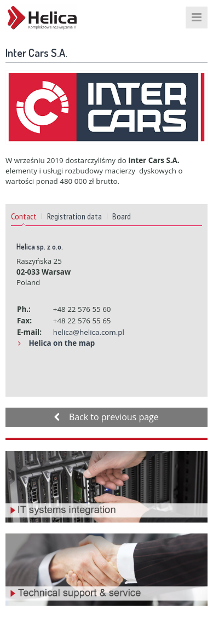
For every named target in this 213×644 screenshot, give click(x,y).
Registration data (74, 216)
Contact (24, 216)
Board (122, 216)
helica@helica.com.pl (89, 332)
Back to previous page (106, 417)
